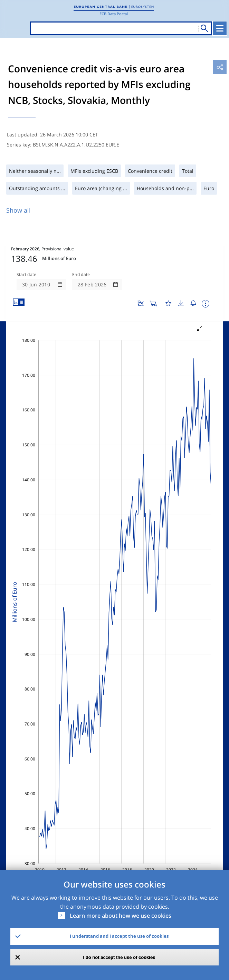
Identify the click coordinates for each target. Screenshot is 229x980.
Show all (18, 210)
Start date (27, 275)
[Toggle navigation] (220, 28)
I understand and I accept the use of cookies (119, 936)
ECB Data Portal (114, 14)
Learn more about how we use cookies (121, 916)
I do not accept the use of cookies (119, 957)
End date (81, 275)
